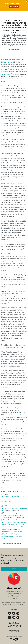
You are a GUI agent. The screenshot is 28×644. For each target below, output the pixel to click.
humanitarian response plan (14, 415)
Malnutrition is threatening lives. (14, 3)
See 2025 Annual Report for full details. (16, 606)
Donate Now (14, 7)
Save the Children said (16, 291)
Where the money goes (14, 588)
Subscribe (14, 569)
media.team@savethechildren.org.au (13, 496)
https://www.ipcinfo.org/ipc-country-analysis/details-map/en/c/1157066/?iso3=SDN (12, 536)
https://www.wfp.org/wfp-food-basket (12, 531)
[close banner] (27, 1)
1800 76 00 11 (14, 626)
